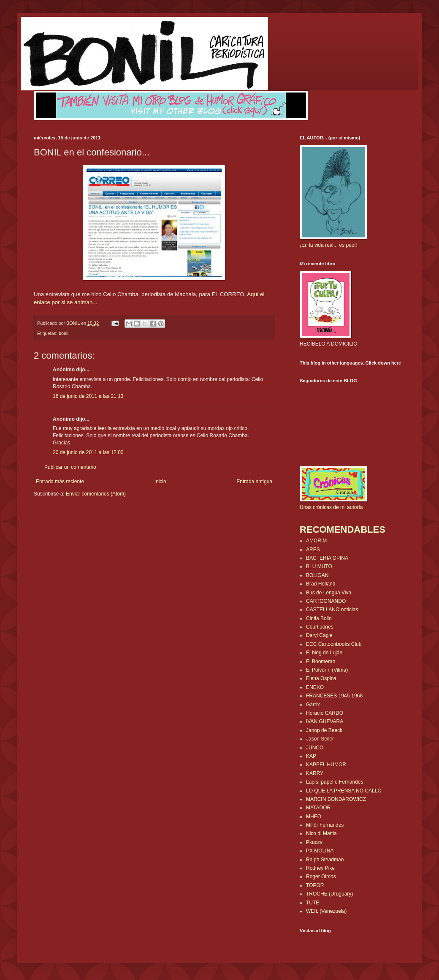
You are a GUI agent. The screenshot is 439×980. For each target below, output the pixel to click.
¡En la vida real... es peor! (329, 245)
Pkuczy (314, 842)
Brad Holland (321, 584)
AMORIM (316, 541)
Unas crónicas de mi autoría (331, 507)
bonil (64, 333)
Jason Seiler (320, 739)
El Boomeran (321, 661)
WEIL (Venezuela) (326, 911)
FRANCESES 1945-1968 (334, 696)
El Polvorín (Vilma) (327, 670)
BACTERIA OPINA (327, 558)
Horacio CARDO (325, 713)
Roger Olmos (321, 877)
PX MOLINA (320, 851)
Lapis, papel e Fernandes (335, 782)
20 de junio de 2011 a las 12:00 (88, 452)
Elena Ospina (321, 678)
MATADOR (318, 808)
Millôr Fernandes (325, 825)
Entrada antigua (254, 482)
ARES (313, 550)
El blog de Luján (324, 653)
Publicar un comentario (70, 467)
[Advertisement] (83, 523)
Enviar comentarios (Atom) (96, 494)
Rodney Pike (320, 868)
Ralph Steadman (325, 860)
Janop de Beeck (324, 730)
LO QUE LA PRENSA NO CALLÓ (344, 791)
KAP (311, 756)
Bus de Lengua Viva (329, 593)
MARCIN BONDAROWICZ (336, 799)
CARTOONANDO (326, 601)
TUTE (313, 903)
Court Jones (320, 627)
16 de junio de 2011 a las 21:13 (88, 396)
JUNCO (315, 748)
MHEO (314, 817)
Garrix (313, 705)
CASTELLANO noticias (332, 610)
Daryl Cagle (319, 635)
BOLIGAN (317, 575)
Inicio (160, 482)
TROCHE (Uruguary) (329, 894)
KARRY (315, 773)
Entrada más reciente (60, 482)
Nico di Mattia (321, 833)
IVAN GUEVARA (325, 721)
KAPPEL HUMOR (326, 765)
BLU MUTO (319, 566)
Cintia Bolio (319, 618)
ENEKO (315, 687)
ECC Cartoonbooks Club (334, 644)
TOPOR (315, 885)
